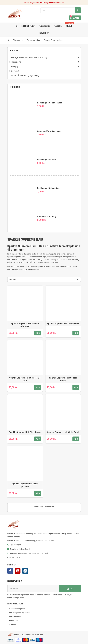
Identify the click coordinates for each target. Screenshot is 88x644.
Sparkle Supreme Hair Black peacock (25, 485)
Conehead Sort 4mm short (49, 131)
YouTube (18, 571)
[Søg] (61, 10)
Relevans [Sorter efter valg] (13, 279)
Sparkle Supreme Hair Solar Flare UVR (25, 379)
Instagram (25, 571)
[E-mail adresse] (33, 589)
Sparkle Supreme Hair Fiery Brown (25, 432)
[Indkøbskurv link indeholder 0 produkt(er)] (75, 18)
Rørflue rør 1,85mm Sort (48, 188)
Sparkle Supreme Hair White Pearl (63, 432)
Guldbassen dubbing (47, 216)
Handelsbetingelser (17, 609)
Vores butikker (15, 616)
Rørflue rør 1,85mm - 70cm (50, 103)
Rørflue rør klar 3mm (47, 160)
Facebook (10, 571)
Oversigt (13, 624)
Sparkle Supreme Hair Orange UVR (63, 323)
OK (70, 589)
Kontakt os (13, 620)
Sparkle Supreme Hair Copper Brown (63, 379)
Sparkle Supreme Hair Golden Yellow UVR (25, 325)
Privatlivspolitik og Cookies (20, 613)
